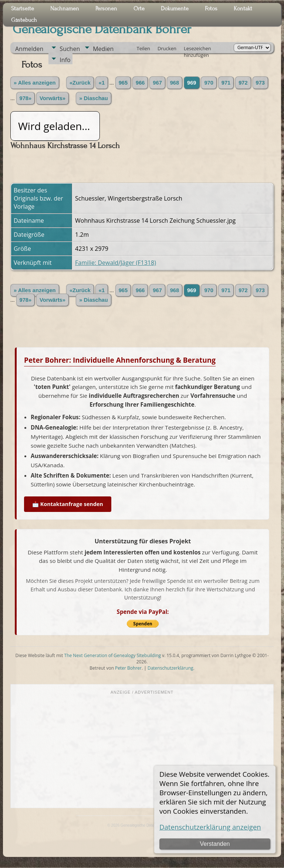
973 (260, 83)
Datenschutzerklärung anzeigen (210, 827)
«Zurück (80, 83)
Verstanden (215, 844)
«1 (102, 83)
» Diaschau (93, 98)
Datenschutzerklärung (170, 668)
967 (157, 83)
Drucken (167, 48)
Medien (103, 49)
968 (175, 83)
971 (226, 83)
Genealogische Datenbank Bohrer (102, 29)
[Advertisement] (142, 751)
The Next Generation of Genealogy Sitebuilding (113, 655)
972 (243, 83)
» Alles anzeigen (35, 83)
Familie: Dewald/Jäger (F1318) (116, 263)
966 (140, 83)
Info (65, 60)
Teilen (143, 48)
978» (26, 98)
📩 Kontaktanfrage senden (68, 504)
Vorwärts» (53, 98)
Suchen (70, 49)
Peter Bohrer (128, 668)
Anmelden (29, 49)
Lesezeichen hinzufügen (197, 49)
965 (123, 83)
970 (209, 83)
